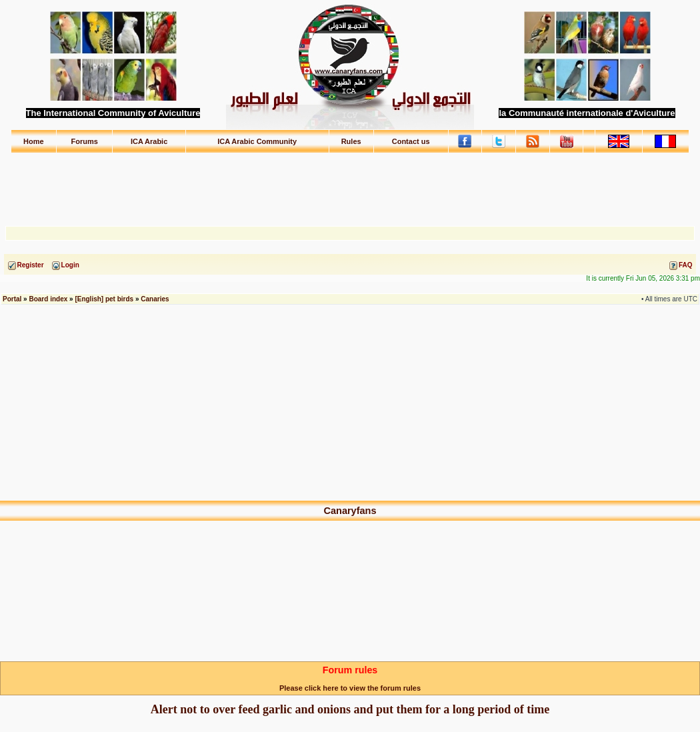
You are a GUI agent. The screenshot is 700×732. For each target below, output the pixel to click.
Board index (48, 299)
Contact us (411, 141)
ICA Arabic (149, 141)
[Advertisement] (350, 183)
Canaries (155, 299)
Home (34, 141)
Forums (85, 141)
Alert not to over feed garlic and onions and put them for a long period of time (350, 709)
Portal (12, 299)
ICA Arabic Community (257, 141)
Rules (351, 141)
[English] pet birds (104, 299)
